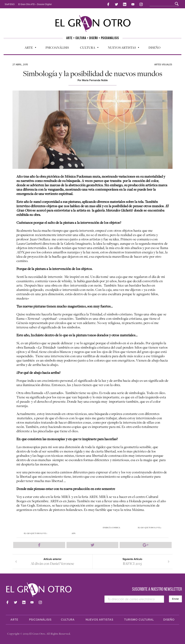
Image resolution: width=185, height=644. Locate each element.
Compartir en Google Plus (146, 545)
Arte (29, 48)
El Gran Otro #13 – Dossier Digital (35, 4)
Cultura (87, 48)
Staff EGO (10, 4)
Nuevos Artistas (122, 48)
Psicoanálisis (57, 47)
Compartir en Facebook (39, 545)
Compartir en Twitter (92, 545)
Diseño (154, 47)
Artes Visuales (163, 64)
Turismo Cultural (139, 620)
